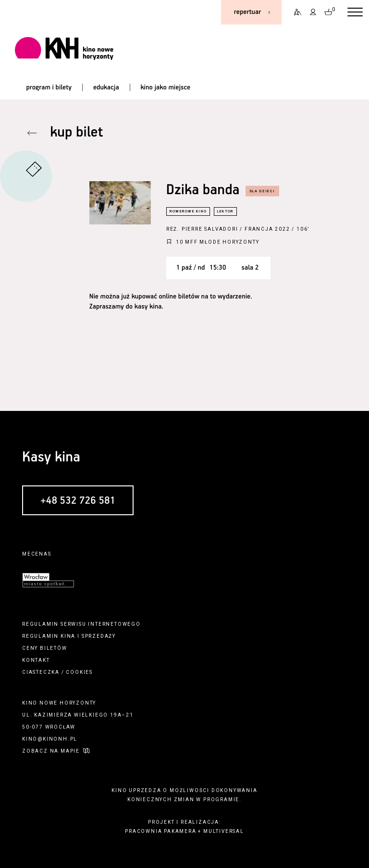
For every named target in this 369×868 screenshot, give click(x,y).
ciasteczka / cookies (57, 672)
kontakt (36, 660)
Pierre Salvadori (210, 229)
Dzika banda (203, 191)
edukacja (106, 87)
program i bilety (49, 87)
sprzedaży (99, 636)
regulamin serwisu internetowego (81, 624)
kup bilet (76, 133)
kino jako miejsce (165, 87)
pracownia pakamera (160, 831)
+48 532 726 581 (78, 501)
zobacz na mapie (51, 751)
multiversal (224, 831)
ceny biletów (45, 648)
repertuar (247, 12)
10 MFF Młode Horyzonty (218, 242)
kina (68, 636)
